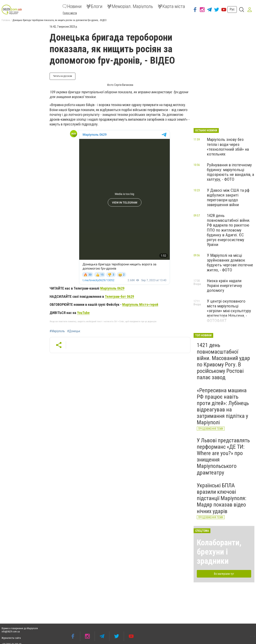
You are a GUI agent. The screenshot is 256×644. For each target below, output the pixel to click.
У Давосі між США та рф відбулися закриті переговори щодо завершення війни (228, 198)
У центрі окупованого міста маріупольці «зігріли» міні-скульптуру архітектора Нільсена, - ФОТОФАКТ (229, 311)
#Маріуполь (57, 331)
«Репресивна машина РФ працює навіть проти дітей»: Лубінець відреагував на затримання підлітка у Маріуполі (223, 406)
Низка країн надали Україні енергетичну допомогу (224, 286)
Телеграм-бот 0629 (119, 296)
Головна (6, 20)
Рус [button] (232, 9)
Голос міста (70, 13)
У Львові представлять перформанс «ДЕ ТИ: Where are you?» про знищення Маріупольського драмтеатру (223, 456)
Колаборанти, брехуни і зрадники (219, 552)
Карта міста (171, 6)
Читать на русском (62, 76)
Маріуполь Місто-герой (140, 304)
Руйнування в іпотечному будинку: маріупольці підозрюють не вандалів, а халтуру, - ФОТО (230, 172)
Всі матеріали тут (224, 574)
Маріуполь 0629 (112, 288)
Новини (72, 6)
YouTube (83, 313)
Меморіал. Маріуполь (130, 6)
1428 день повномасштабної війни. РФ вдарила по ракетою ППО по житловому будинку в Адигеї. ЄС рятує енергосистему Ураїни (228, 230)
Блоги (94, 6)
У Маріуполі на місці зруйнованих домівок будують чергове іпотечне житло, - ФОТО (230, 263)
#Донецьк (74, 331)
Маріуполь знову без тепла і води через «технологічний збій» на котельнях (228, 147)
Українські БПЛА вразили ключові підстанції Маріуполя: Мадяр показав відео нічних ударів (222, 498)
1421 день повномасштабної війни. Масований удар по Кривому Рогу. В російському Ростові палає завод (223, 361)
